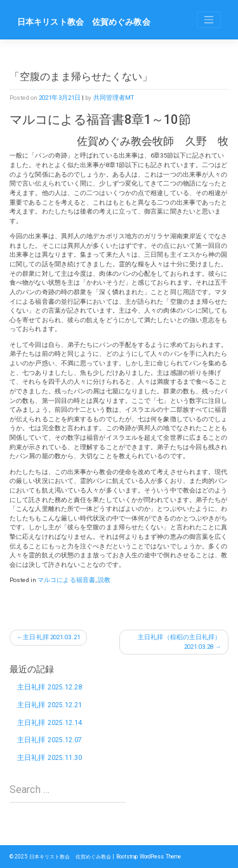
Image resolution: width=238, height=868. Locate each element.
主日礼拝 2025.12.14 (50, 723)
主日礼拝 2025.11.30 (50, 758)
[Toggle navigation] (209, 20)
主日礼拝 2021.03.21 (51, 637)
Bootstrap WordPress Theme (149, 857)
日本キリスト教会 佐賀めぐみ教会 (84, 22)
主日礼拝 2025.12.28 (50, 687)
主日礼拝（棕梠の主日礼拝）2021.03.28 (179, 642)
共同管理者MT (114, 98)
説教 (104, 580)
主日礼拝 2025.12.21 (50, 705)
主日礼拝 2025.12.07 (50, 740)
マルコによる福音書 (66, 580)
